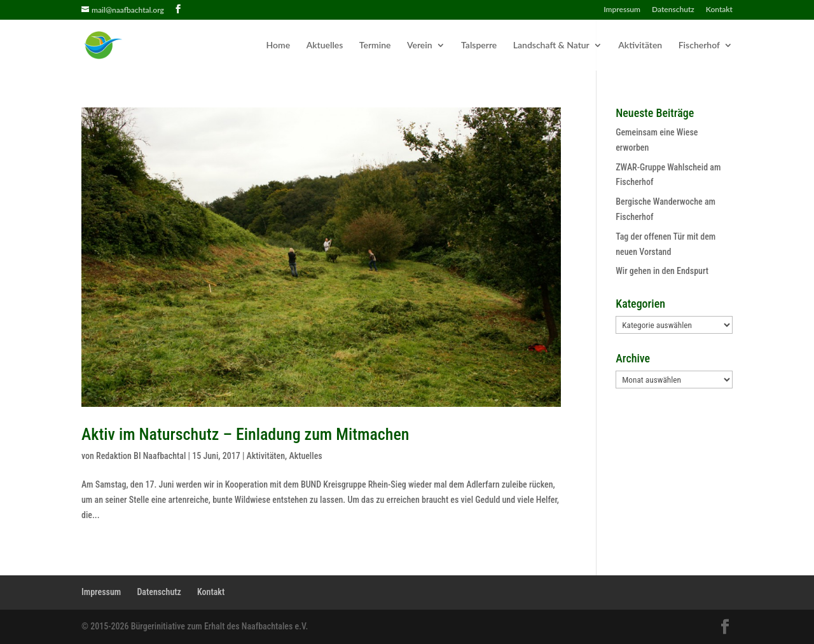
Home (279, 45)
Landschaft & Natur (551, 45)
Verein (420, 45)
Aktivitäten (640, 45)
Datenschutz (673, 10)
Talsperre (479, 45)
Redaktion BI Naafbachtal (141, 456)
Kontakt (719, 10)
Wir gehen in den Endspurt (662, 271)
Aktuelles (325, 45)
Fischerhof (699, 45)
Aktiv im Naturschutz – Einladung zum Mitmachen (245, 434)
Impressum (622, 10)
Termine (375, 45)
